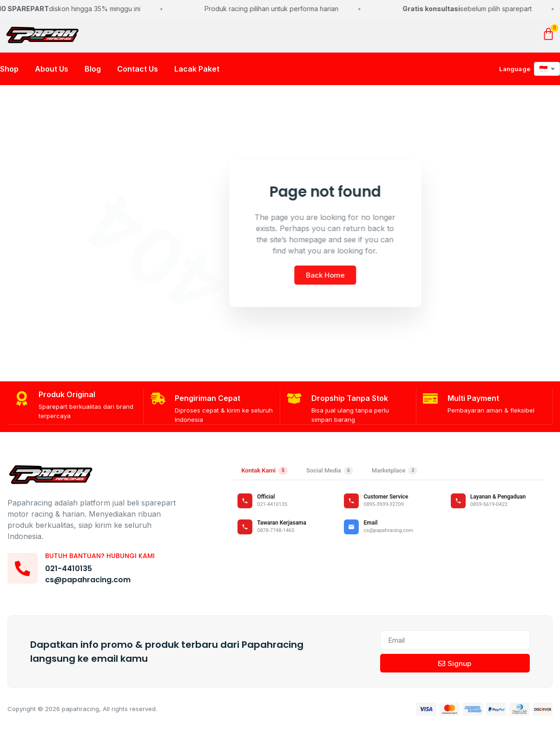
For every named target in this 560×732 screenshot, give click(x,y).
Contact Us (138, 71)
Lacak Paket (197, 71)
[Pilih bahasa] (547, 71)
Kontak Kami (264, 472)
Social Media (330, 472)
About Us (52, 71)
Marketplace (395, 472)
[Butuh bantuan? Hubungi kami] (24, 570)
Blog (93, 71)
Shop (9, 71)
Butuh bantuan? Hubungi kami (102, 557)
